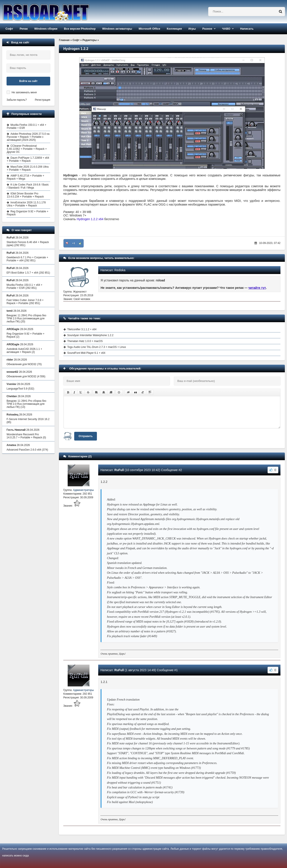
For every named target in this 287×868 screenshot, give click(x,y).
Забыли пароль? (17, 100)
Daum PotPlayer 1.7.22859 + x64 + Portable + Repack (28, 159)
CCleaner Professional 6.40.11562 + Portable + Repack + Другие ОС (27, 149)
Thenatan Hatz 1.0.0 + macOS (85, 341)
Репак (24, 29)
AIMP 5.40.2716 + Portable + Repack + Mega (26, 177)
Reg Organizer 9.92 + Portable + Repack (27, 213)
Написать (247, 29)
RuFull (119, 470)
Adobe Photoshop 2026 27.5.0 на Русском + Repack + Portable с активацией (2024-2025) (28, 137)
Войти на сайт (28, 81)
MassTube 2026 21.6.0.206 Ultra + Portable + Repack (28, 168)
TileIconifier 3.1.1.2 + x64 (82, 329)
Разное (207, 29)
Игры (192, 29)
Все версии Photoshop (80, 29)
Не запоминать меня (24, 92)
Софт (9, 29)
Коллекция (174, 29)
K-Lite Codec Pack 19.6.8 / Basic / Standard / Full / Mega (28, 186)
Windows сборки (46, 29)
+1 (74, 243)
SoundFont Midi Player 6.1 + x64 (86, 353)
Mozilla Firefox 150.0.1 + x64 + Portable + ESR (27, 126)
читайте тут (257, 288)
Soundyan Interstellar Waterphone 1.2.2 (90, 335)
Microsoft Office (149, 29)
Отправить (86, 436)
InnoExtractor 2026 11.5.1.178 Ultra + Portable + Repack (26, 204)
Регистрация (43, 100)
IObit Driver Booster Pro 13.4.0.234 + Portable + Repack (25, 195)
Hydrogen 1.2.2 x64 (90, 219)
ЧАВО (226, 29)
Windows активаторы (117, 29)
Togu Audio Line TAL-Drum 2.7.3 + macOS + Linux (97, 347)
